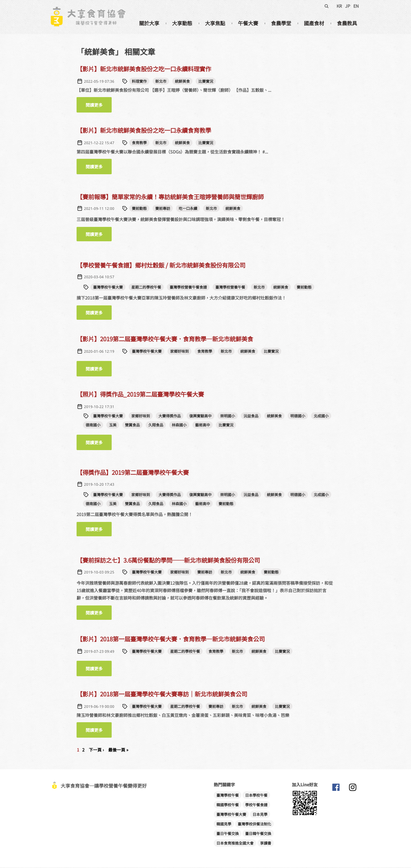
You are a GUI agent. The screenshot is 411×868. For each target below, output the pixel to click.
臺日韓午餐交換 (258, 834)
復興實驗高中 (200, 417)
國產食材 (314, 23)
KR (339, 6)
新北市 (161, 82)
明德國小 (298, 417)
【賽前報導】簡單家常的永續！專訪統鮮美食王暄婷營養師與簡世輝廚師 (170, 197)
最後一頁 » (118, 750)
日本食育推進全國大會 (235, 844)
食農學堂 (281, 23)
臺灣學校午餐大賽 (108, 288)
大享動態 (182, 23)
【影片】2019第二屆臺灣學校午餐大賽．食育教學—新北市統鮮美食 (165, 339)
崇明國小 (228, 417)
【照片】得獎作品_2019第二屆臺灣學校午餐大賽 (140, 395)
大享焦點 (215, 23)
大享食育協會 (336, 789)
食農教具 (347, 23)
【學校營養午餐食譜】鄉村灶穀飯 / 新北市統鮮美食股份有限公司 (161, 266)
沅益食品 (251, 417)
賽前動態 (139, 209)
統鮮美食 (182, 82)
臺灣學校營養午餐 (230, 288)
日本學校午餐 (256, 796)
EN (356, 6)
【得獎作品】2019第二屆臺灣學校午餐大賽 (133, 473)
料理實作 (139, 82)
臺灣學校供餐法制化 (254, 825)
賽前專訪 (163, 209)
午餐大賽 (248, 23)
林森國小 (179, 426)
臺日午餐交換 (228, 834)
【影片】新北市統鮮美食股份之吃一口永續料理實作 (144, 69)
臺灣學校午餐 (228, 796)
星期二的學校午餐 (146, 288)
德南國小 (93, 426)
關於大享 (149, 23)
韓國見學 (224, 825)
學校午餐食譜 (256, 805)
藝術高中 (203, 426)
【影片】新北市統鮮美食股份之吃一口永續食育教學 (144, 131)
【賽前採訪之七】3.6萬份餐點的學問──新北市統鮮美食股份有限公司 (168, 561)
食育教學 (139, 144)
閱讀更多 (99, 106)
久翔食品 (156, 426)
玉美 (113, 426)
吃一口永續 (188, 209)
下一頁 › (96, 750)
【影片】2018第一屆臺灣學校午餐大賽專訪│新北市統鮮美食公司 (162, 695)
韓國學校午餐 (228, 805)
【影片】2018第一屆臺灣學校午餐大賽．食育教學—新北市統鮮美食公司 (171, 639)
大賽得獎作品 (170, 417)
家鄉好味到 (179, 352)
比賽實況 (206, 82)
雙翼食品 (132, 426)
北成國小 (321, 417)
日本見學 (260, 815)
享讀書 (266, 844)
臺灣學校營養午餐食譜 (188, 288)
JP (348, 6)
